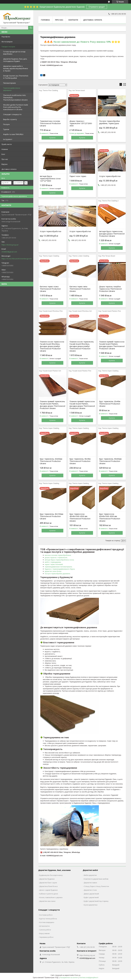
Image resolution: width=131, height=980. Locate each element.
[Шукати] (31, 28)
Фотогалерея (7, 42)
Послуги (6, 124)
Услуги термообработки (110, 176)
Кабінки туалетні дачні (49, 894)
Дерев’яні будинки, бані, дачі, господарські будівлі (15, 60)
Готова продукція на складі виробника (14, 53)
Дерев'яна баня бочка (48, 886)
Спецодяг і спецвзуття (12, 114)
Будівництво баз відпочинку (51, 875)
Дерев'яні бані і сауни (48, 883)
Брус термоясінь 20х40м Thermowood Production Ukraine (110, 404)
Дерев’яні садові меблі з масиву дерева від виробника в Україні (16, 68)
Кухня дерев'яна (91, 905)
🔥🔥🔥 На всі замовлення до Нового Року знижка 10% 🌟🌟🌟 (82, 42)
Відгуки (4, 164)
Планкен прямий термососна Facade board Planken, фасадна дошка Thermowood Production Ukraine (112, 345)
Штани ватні (44, 926)
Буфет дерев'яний (91, 897)
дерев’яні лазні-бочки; (53, 571)
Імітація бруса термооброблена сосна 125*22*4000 (50, 179)
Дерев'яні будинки (47, 879)
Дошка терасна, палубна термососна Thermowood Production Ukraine (110, 289)
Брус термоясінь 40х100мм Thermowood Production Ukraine (51, 516)
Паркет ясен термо (78, 176)
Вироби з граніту (10, 119)
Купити (52, 138)
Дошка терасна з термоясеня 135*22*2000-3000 (81, 123)
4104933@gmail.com (9, 252)
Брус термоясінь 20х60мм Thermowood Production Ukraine (51, 461)
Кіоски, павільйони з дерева (51, 897)
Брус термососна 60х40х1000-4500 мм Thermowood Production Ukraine (110, 518)
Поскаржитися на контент (69, 978)
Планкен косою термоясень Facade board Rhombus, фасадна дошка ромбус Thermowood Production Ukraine (82, 346)
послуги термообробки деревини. (58, 574)
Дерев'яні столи (90, 890)
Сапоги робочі (45, 930)
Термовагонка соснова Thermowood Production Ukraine (50, 123)
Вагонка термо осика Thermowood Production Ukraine (50, 289)
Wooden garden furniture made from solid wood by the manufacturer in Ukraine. (16, 107)
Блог (3, 154)
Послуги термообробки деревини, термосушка (109, 122)
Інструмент (8, 139)
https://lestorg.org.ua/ (10, 245)
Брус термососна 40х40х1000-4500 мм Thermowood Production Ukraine (80, 518)
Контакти (73, 20)
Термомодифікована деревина (12, 89)
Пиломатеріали (9, 83)
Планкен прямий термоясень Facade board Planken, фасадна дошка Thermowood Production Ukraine (52, 405)
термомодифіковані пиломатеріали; (58, 567)
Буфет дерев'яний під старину (96, 901)
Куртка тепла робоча (48, 919)
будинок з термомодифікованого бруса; (60, 569)
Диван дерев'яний (91, 894)
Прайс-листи (7, 144)
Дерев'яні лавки (90, 883)
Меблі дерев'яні (90, 875)
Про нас (5, 159)
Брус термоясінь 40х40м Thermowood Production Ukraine (80, 461)
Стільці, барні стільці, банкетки (96, 886)
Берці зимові (44, 933)
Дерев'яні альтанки (47, 901)
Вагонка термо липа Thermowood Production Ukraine (80, 289)
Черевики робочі (46, 937)
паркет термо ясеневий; (54, 564)
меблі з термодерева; (53, 562)
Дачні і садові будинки (48, 890)
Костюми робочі (46, 915)
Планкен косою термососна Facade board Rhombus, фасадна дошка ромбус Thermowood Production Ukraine (52, 346)
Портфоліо (6, 37)
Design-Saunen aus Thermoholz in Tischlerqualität (16, 77)
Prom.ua (77, 975)
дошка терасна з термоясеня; (56, 558)
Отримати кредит (97, 7)
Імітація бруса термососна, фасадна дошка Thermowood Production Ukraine (112, 234)
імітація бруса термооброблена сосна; (59, 560)
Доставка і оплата (9, 169)
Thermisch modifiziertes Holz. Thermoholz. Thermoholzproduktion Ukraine (15, 98)
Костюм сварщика (47, 922)
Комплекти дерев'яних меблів (96, 879)
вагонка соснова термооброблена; (58, 555)
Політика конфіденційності (89, 978)
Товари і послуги (8, 47)
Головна (45, 20)
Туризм (6, 129)
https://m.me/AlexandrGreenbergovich (17, 259)
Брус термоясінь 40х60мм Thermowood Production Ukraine (110, 461)
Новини (5, 149)
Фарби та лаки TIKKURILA (13, 134)
